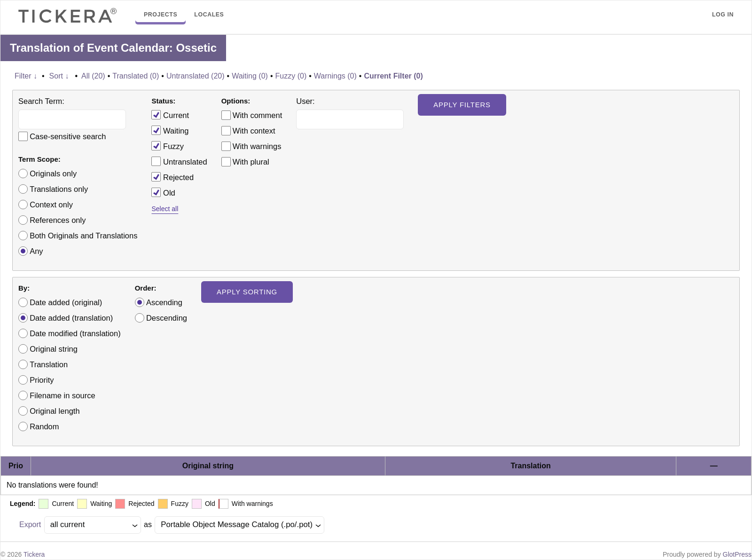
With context (254, 131)
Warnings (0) (335, 76)
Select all (165, 209)
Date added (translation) (71, 318)
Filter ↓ (26, 76)
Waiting (170, 130)
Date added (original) (66, 302)
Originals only (53, 174)
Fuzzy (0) (291, 76)
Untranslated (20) (196, 76)
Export (30, 525)
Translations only (59, 189)
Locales (209, 15)
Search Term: (41, 101)
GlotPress (737, 554)
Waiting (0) (250, 76)
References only (58, 220)
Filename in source (62, 395)
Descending (167, 318)
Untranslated (179, 161)
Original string (54, 349)
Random (44, 426)
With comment (257, 115)
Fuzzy (168, 146)
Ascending (164, 302)
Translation (49, 364)
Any (36, 251)
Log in (723, 15)
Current (170, 115)
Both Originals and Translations (83, 236)
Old (163, 192)
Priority (42, 380)
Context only (51, 205)
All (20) (93, 76)
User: (305, 101)
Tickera (34, 554)
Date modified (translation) (75, 333)
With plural (251, 162)
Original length (55, 411)
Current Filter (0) (393, 76)
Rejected (172, 177)
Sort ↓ (59, 76)
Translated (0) (136, 76)
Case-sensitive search (68, 136)
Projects (161, 15)
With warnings (257, 146)
